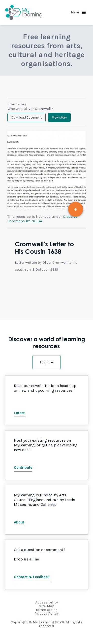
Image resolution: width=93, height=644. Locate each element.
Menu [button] (78, 12)
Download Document (27, 117)
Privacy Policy (46, 613)
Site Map (47, 606)
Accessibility (46, 602)
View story (59, 117)
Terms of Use (47, 610)
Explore (46, 362)
